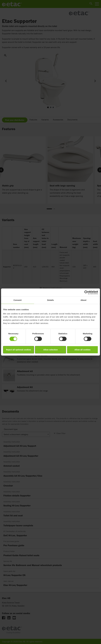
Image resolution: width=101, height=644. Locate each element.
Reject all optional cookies (19, 350)
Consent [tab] (18, 300)
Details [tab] (50, 300)
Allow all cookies (83, 350)
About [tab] (84, 300)
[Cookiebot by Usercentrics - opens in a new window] (86, 292)
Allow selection (50, 350)
